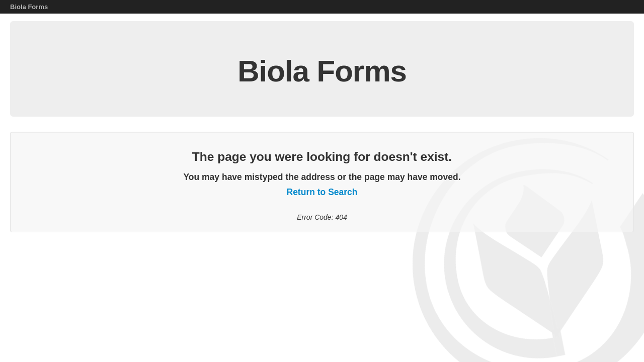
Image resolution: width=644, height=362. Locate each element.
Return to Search (322, 192)
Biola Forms (29, 7)
